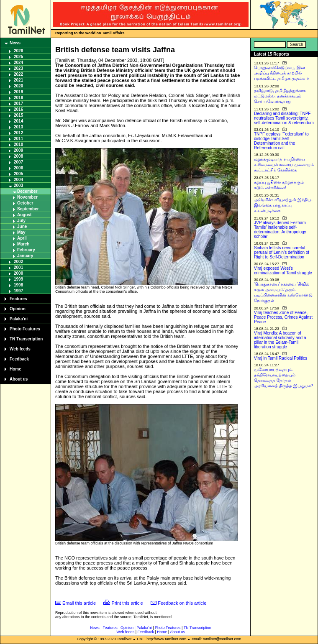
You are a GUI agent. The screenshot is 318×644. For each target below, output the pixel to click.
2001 (18, 267)
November (27, 197)
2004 (18, 180)
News (15, 43)
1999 (18, 279)
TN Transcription (26, 339)
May (21, 232)
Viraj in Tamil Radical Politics (281, 358)
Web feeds (20, 349)
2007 (18, 162)
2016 (18, 109)
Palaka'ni (19, 319)
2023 (18, 68)
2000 (18, 273)
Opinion (18, 309)
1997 (18, 291)
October (25, 203)
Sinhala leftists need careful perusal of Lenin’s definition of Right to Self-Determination (282, 252)
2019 (18, 92)
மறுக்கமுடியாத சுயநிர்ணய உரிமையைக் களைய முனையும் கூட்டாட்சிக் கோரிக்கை (284, 165)
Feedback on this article (182, 603)
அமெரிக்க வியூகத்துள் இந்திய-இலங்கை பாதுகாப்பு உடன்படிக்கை (283, 205)
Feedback (19, 359)
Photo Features (25, 329)
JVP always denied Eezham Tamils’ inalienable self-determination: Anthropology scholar (280, 230)
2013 (18, 127)
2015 (18, 115)
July (21, 221)
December (27, 191)
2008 (18, 156)
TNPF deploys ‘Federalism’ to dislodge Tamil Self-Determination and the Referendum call (281, 141)
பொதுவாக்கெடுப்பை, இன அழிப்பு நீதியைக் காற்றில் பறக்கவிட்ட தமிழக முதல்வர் (281, 73)
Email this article (79, 603)
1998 (18, 285)
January (25, 256)
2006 (18, 168)
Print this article (127, 603)
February (26, 250)
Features (18, 299)
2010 (18, 144)
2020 (18, 86)
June (22, 226)
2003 (18, 185)
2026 (18, 51)
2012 (18, 133)
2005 (18, 174)
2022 (18, 74)
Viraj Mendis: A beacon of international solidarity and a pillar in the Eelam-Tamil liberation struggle (280, 340)
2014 (18, 121)
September (28, 209)
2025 (18, 57)
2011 (18, 139)
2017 (18, 103)
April (22, 238)
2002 (18, 262)
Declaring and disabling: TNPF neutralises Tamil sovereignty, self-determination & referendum (284, 118)
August (24, 215)
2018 (18, 98)
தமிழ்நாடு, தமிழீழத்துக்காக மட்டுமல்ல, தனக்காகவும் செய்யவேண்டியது (280, 96)
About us (19, 379)
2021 (18, 80)
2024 (18, 63)
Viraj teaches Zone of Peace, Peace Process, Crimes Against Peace (283, 317)
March (23, 244)
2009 (18, 150)
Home (15, 369)
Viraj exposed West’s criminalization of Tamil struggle (283, 271)
